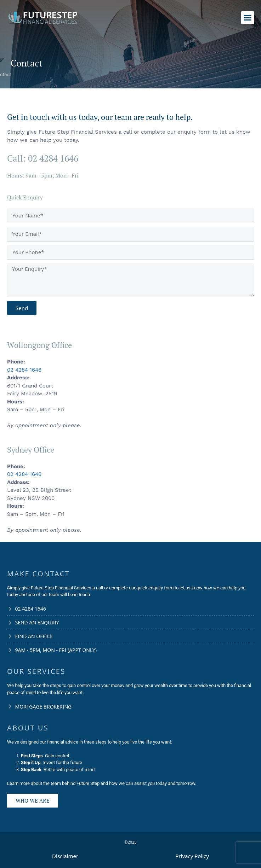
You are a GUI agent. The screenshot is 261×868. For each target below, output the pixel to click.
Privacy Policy (192, 856)
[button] (248, 18)
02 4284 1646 (24, 370)
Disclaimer (65, 856)
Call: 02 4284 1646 (43, 158)
